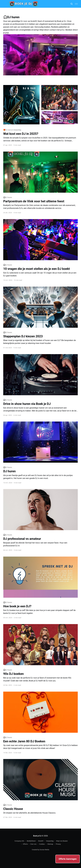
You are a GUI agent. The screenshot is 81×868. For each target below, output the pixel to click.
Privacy (58, 844)
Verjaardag (50, 841)
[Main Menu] (76, 4)
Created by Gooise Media (41, 850)
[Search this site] (72, 4)
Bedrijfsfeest (31, 841)
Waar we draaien (62, 841)
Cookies (42, 844)
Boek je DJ (37, 836)
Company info (19, 841)
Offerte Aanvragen (68, 859)
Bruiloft (41, 841)
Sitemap (50, 844)
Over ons (33, 844)
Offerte (25, 844)
